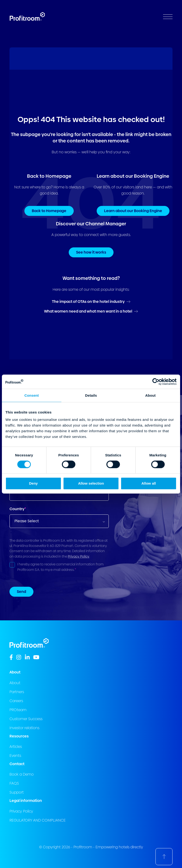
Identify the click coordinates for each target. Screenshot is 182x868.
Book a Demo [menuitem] (22, 774)
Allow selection (91, 483)
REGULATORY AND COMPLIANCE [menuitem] (38, 820)
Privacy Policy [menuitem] (21, 811)
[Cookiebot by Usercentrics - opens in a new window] (156, 382)
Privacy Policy (79, 556)
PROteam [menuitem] (18, 710)
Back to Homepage (49, 211)
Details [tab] (91, 395)
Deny (33, 483)
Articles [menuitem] (16, 747)
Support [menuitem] (17, 792)
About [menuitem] (15, 683)
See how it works (91, 252)
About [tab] (150, 395)
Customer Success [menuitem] (26, 719)
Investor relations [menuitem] (24, 728)
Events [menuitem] (15, 756)
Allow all (149, 483)
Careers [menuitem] (16, 701)
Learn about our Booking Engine (133, 211)
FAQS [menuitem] (14, 783)
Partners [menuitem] (17, 692)
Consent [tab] (32, 395)
